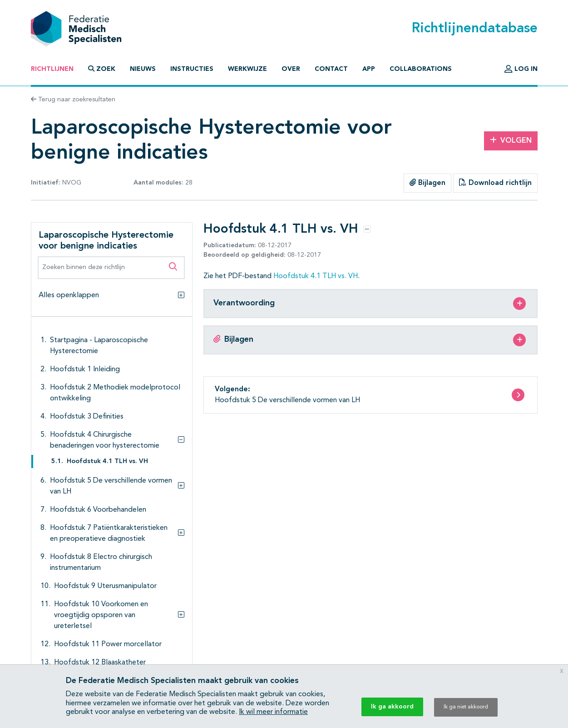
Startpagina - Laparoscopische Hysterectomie (99, 346)
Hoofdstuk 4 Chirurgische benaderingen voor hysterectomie (105, 440)
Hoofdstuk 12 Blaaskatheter (100, 663)
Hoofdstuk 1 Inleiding (85, 369)
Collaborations (421, 69)
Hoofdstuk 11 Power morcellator (108, 644)
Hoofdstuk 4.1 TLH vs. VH (107, 461)
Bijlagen (427, 183)
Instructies (192, 69)
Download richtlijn (495, 183)
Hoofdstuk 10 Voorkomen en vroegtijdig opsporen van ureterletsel (101, 615)
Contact (331, 69)
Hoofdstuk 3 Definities (87, 417)
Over (291, 69)
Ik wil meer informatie (273, 712)
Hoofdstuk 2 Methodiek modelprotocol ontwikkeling (115, 393)
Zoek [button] (102, 69)
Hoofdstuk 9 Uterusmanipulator (105, 586)
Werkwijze (247, 69)
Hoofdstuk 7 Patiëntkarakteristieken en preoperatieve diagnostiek (109, 534)
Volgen (511, 140)
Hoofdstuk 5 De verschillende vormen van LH (111, 486)
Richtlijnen (52, 69)
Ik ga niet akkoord (466, 707)
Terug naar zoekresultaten (73, 100)
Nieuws (143, 69)
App (369, 69)
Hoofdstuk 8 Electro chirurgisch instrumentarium (101, 563)
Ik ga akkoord (392, 707)
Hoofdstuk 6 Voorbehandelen (98, 510)
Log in (521, 69)
